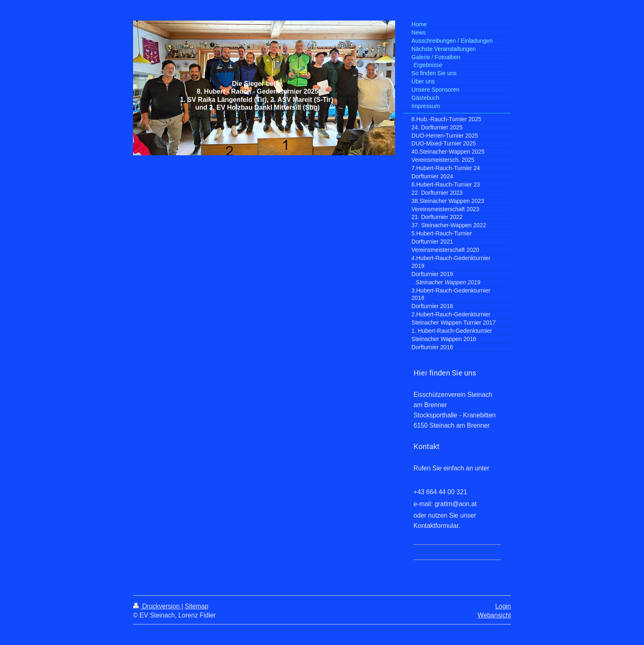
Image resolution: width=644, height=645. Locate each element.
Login (503, 606)
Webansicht (494, 615)
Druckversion (157, 606)
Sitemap (197, 606)
